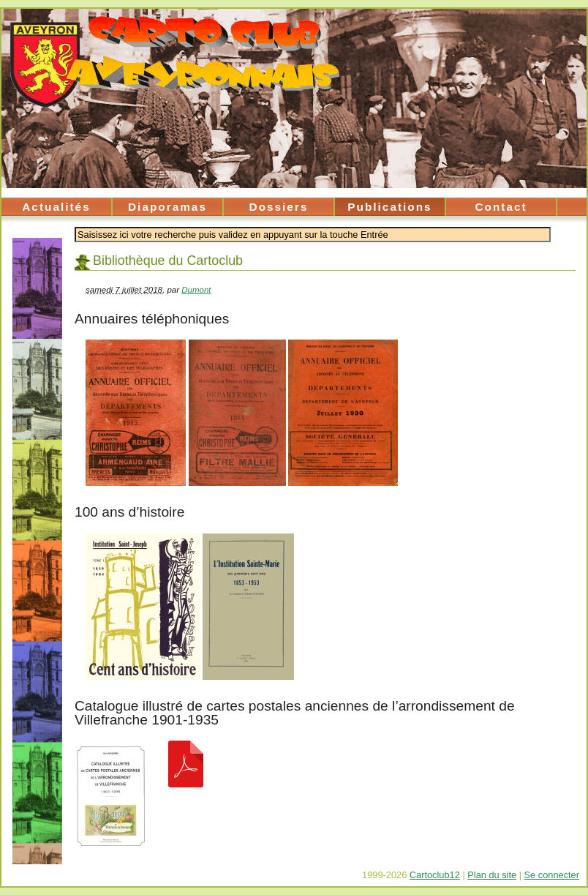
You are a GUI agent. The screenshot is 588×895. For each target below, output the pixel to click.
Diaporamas (167, 207)
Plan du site (492, 875)
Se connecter (552, 875)
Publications (389, 207)
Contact (501, 207)
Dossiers (279, 207)
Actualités (56, 207)
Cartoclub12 (435, 875)
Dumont (196, 290)
